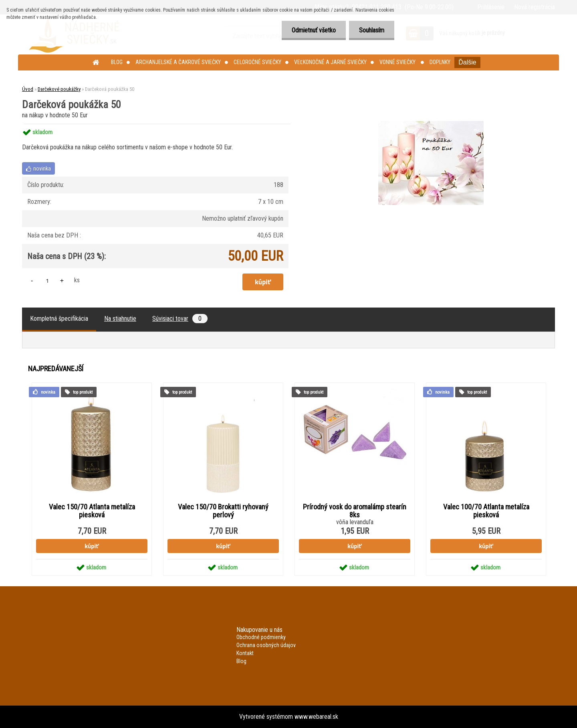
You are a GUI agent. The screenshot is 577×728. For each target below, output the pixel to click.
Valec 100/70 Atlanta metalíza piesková (486, 511)
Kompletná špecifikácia (59, 319)
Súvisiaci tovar (180, 319)
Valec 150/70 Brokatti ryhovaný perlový (223, 511)
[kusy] (47, 281)
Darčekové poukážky (59, 89)
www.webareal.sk (316, 717)
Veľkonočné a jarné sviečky (330, 62)
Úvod (28, 89)
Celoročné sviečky (257, 62)
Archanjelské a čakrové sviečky (178, 62)
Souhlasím (372, 30)
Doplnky (440, 62)
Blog (117, 62)
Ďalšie (467, 62)
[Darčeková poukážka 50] (431, 124)
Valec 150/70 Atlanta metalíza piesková (92, 511)
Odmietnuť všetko (314, 30)
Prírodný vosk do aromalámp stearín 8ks (355, 511)
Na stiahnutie (120, 319)
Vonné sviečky (398, 62)
